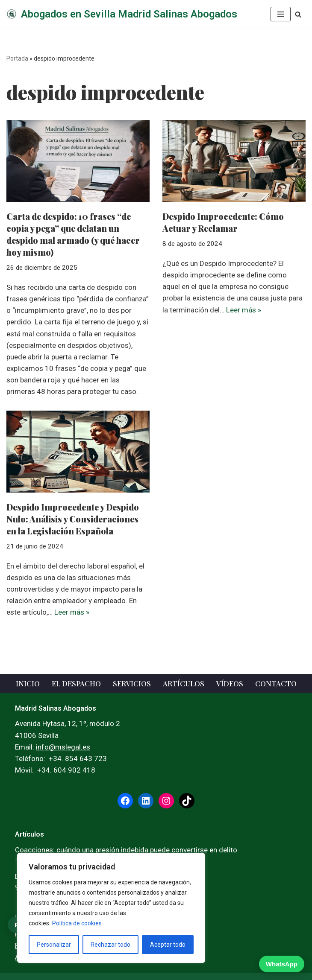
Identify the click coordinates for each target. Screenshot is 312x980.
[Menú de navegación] (281, 14)
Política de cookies (77, 923)
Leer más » (244, 310)
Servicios (132, 683)
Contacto (276, 683)
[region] (111, 908)
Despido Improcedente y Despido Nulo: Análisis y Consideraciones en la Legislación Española (73, 519)
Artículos (184, 683)
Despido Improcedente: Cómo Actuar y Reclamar (223, 222)
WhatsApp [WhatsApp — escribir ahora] (282, 964)
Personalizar (54, 945)
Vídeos (230, 683)
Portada (17, 58)
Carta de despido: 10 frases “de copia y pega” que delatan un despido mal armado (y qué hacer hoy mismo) (73, 234)
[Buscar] (298, 14)
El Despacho (76, 683)
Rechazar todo (110, 945)
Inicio (28, 683)
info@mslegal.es (63, 747)
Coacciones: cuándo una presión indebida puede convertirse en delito (126, 850)
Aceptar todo (168, 945)
